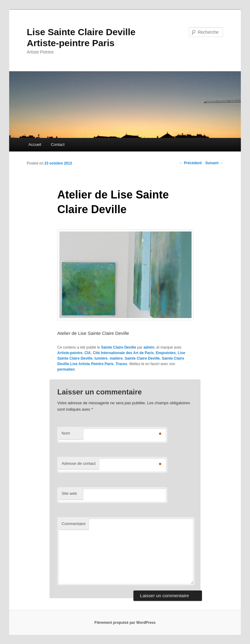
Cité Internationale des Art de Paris (123, 353)
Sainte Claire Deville (119, 347)
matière (116, 358)
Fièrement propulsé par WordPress (125, 623)
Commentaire (73, 524)
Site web (69, 493)
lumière (101, 358)
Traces (121, 364)
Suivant (214, 163)
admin (149, 347)
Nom (66, 433)
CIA (88, 353)
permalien (66, 369)
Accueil (35, 144)
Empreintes (166, 353)
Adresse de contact (78, 463)
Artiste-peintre (70, 353)
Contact (58, 144)
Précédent (190, 163)
